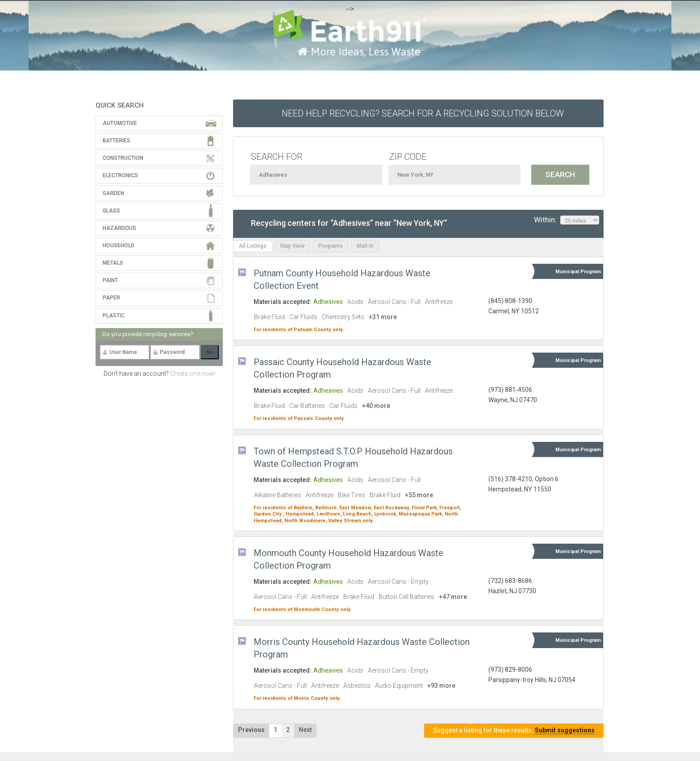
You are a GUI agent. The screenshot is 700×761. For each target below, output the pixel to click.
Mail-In (365, 246)
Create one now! (193, 374)
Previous (251, 730)
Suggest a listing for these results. (514, 730)
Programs (331, 246)
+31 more (383, 317)
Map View (292, 246)
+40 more (376, 406)
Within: (567, 220)
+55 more (419, 495)
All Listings (253, 246)
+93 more (441, 686)
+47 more (453, 597)
